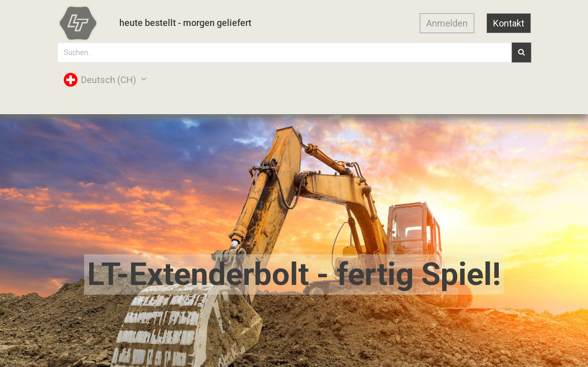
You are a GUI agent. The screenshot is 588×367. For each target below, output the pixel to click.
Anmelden (447, 23)
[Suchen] (521, 53)
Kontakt (509, 23)
